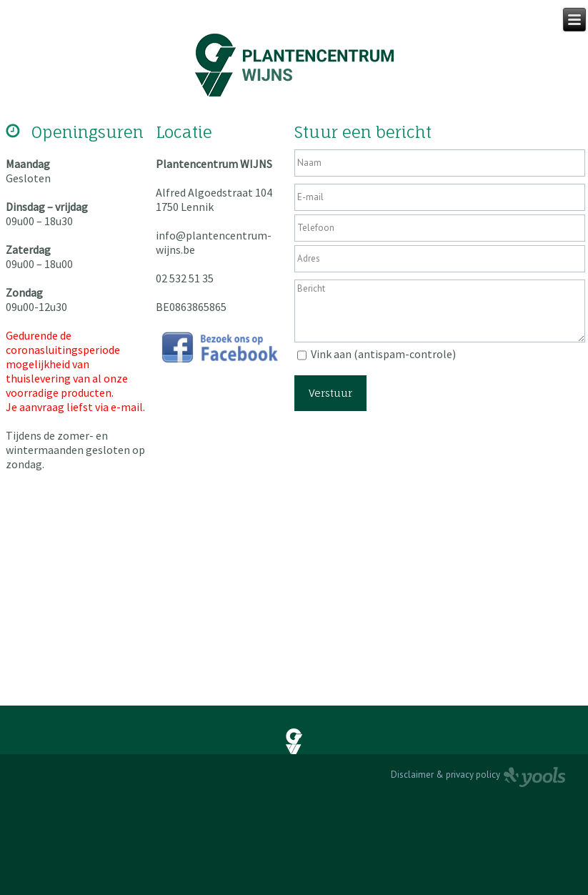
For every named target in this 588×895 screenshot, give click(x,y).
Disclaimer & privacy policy (445, 775)
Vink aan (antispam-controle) (383, 354)
